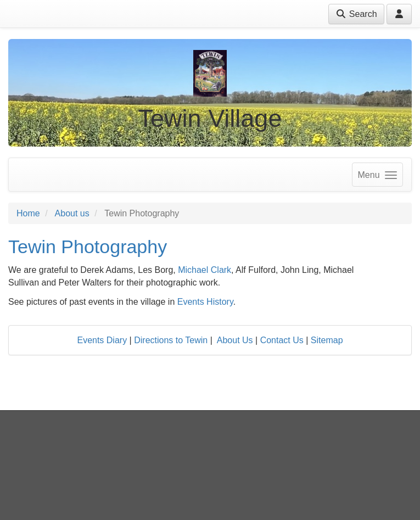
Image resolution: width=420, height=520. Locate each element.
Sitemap (327, 340)
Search (356, 14)
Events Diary (102, 340)
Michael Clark (205, 270)
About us (72, 213)
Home (28, 213)
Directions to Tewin (171, 340)
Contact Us (282, 340)
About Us (235, 340)
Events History (205, 302)
